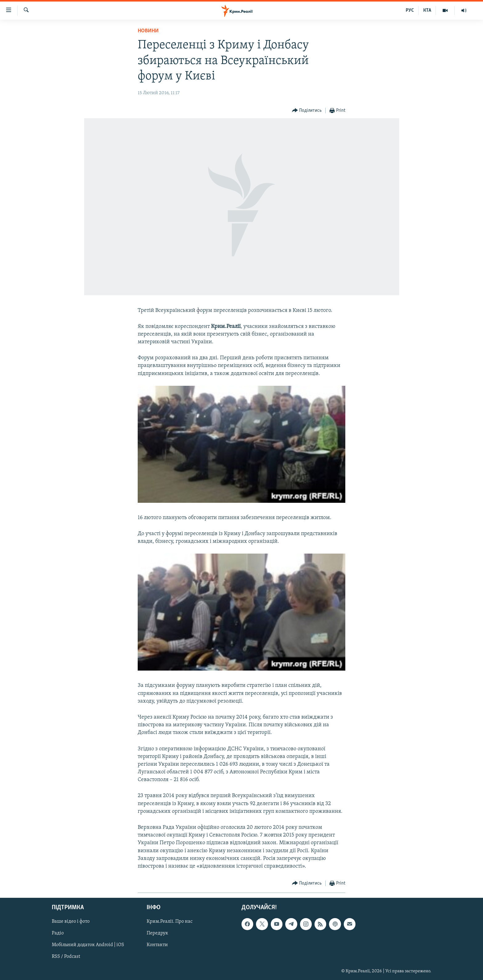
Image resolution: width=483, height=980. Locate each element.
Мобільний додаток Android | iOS (88, 945)
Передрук (157, 934)
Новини (148, 31)
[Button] (307, 111)
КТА (427, 10)
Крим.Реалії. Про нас (170, 922)
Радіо (58, 934)
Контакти (157, 945)
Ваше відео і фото (71, 922)
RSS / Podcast (66, 957)
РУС (410, 10)
